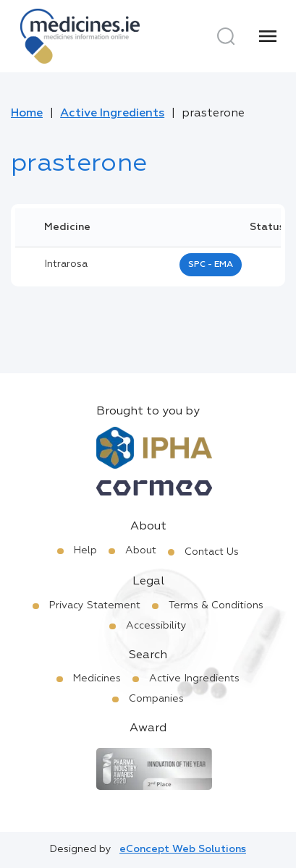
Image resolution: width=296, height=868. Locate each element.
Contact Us (212, 552)
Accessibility (156, 626)
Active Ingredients (112, 114)
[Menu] (268, 36)
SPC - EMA (211, 265)
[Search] (226, 36)
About (141, 550)
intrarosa (66, 264)
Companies (156, 699)
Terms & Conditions (216, 605)
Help (85, 550)
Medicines (97, 678)
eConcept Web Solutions (183, 849)
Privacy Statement (95, 605)
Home (27, 114)
